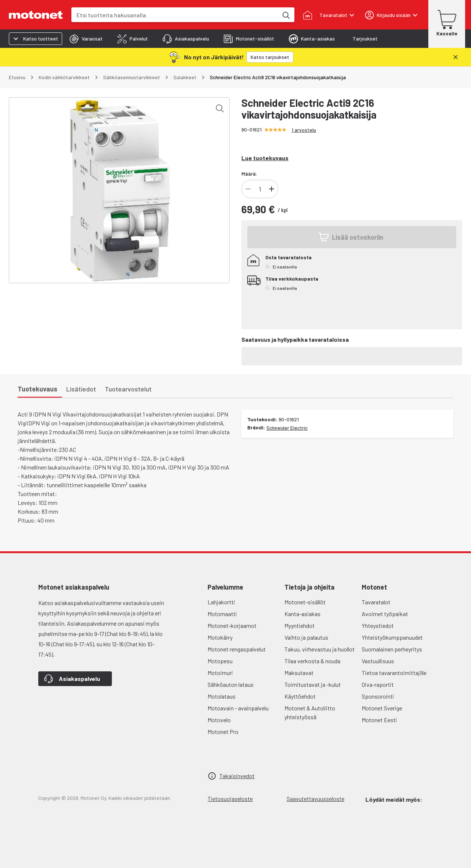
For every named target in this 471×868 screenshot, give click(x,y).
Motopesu (220, 661)
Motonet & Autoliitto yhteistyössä (310, 712)
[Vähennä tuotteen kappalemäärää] (248, 189)
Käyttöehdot (300, 696)
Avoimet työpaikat (385, 614)
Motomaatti (222, 614)
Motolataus (222, 696)
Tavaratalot (376, 602)
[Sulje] (456, 57)
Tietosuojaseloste (230, 799)
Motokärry (220, 637)
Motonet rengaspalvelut (237, 649)
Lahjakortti (221, 602)
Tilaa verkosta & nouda (312, 661)
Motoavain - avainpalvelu (238, 708)
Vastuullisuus (378, 661)
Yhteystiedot (378, 625)
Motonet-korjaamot (232, 625)
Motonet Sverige (382, 708)
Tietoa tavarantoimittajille (394, 673)
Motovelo (219, 720)
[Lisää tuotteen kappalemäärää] (272, 189)
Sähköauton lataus (231, 684)
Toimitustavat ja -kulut (313, 684)
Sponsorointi (378, 696)
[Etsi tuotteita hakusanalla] (286, 15)
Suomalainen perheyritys (392, 649)
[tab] (86, 39)
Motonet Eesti (379, 720)
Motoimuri (220, 673)
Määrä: (249, 174)
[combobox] (175, 15)
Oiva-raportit (378, 684)
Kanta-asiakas (302, 614)
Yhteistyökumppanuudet (392, 637)
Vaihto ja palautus (306, 637)
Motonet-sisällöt (305, 602)
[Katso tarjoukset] (270, 57)
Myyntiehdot (300, 625)
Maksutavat (299, 673)
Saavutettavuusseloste (316, 799)
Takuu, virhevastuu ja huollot (320, 649)
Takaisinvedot (237, 776)
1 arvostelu (304, 130)
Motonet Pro (223, 732)
